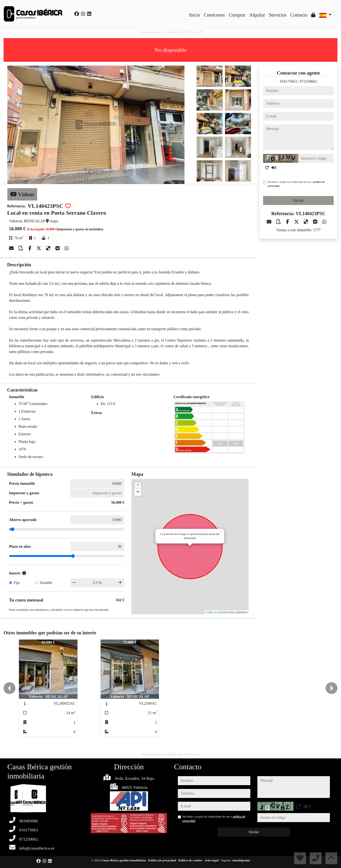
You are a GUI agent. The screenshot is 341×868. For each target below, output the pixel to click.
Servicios (278, 15)
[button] (9, 688)
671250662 (308, 81)
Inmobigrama (241, 860)
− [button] (138, 492)
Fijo (17, 583)
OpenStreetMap (226, 612)
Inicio (195, 15)
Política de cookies (191, 860)
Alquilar (257, 15)
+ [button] (138, 485)
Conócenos (214, 15)
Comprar (237, 15)
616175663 (288, 81)
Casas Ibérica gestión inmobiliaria (124, 860)
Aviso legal (212, 860)
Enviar (298, 200)
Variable (46, 583)
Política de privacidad (162, 860)
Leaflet (209, 612)
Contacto (299, 15)
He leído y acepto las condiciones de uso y (296, 184)
